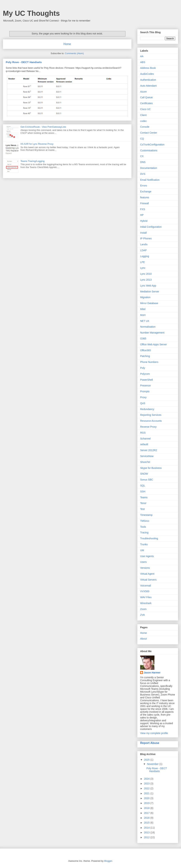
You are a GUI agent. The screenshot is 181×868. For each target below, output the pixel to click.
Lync (143, 268)
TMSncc (145, 521)
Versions (145, 568)
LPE (142, 262)
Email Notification (150, 180)
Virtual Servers (148, 580)
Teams (144, 497)
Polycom (145, 374)
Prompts (145, 391)
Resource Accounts (151, 421)
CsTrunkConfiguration (152, 145)
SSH (143, 491)
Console (145, 127)
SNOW (144, 474)
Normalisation (148, 327)
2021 (147, 793)
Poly (143, 368)
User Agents (147, 556)
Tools (143, 527)
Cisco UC (145, 109)
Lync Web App (148, 286)
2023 (147, 784)
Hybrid (144, 221)
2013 (147, 832)
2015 (147, 823)
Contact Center (149, 133)
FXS (143, 209)
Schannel (145, 439)
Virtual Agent (147, 574)
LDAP (143, 250)
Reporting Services (151, 415)
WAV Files (146, 597)
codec (143, 121)
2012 (147, 837)
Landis (144, 244)
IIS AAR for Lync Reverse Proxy (37, 144)
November (153, 764)
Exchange (146, 191)
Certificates (146, 103)
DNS (143, 162)
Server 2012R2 (149, 450)
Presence (145, 385)
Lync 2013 (146, 280)
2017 (147, 813)
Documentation (149, 168)
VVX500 (145, 591)
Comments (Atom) (74, 53)
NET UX (145, 321)
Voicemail (146, 586)
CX (142, 156)
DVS (143, 174)
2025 (147, 760)
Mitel (143, 309)
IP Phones (146, 238)
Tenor (143, 503)
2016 (147, 818)
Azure (143, 92)
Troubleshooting (149, 538)
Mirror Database (149, 303)
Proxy (143, 397)
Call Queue (146, 97)
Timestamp (146, 515)
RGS (143, 433)
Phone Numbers (149, 362)
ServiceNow (147, 456)
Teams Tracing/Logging (32, 161)
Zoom (143, 609)
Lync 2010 (146, 274)
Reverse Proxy (148, 427)
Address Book (148, 68)
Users (143, 562)
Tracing (144, 533)
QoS (143, 403)
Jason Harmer (152, 673)
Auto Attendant (148, 86)
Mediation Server (150, 292)
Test (142, 509)
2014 (147, 828)
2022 (147, 788)
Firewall (144, 203)
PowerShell (147, 380)
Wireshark (146, 603)
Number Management (152, 333)
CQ (142, 139)
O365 (143, 339)
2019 (147, 803)
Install (143, 233)
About (143, 639)
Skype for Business (151, 468)
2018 (147, 808)
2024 (147, 779)
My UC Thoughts (31, 13)
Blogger (108, 861)
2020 (147, 798)
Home (67, 44)
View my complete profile (154, 733)
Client (143, 115)
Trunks (144, 544)
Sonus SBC (147, 480)
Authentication (148, 80)
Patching (145, 356)
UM (142, 550)
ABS (143, 62)
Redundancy (147, 409)
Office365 (146, 350)
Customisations (149, 150)
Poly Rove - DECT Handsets (24, 62)
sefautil (144, 444)
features (145, 197)
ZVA (142, 615)
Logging (145, 256)
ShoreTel (145, 462)
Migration (145, 297)
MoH (143, 315)
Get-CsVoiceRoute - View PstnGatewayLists (43, 127)
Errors (144, 186)
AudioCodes (147, 74)
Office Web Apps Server (153, 344)
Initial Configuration (151, 227)
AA (142, 56)
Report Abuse (150, 743)
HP (142, 215)
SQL (143, 486)
